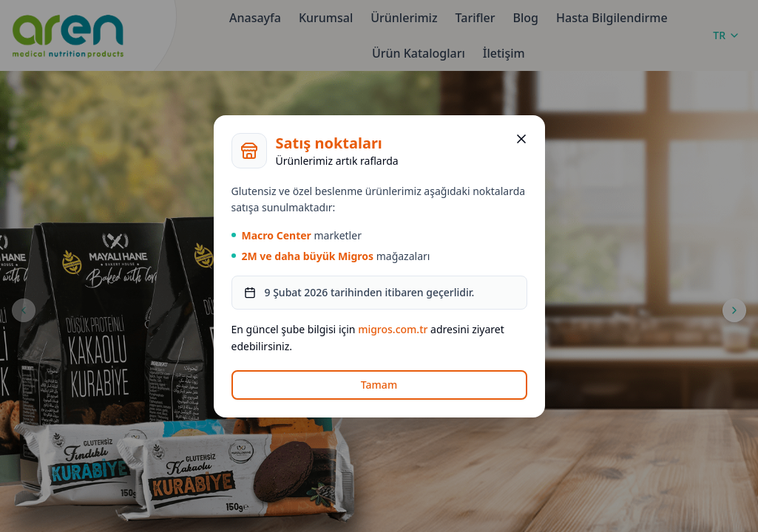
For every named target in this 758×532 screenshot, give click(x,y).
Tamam (379, 385)
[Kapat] (521, 139)
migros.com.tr (393, 329)
